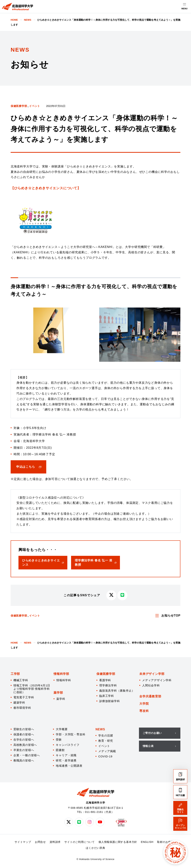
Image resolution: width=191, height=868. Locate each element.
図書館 (60, 750)
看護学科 (105, 680)
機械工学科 (21, 680)
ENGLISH (147, 842)
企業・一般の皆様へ (27, 755)
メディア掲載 (107, 751)
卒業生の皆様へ (24, 750)
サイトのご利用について (80, 842)
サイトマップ (23, 842)
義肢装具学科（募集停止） (117, 691)
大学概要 (62, 729)
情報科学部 (61, 674)
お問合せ (40, 842)
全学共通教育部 (150, 696)
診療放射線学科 (110, 701)
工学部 (15, 674)
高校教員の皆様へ (25, 745)
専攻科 (144, 711)
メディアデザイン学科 (157, 680)
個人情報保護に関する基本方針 (118, 842)
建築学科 (19, 703)
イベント (35, 106)
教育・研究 (106, 741)
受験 (59, 740)
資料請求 (55, 842)
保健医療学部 (19, 106)
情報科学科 (64, 680)
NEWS (100, 729)
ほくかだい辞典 (95, 848)
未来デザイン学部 (152, 674)
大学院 (144, 704)
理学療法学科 (108, 685)
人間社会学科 (151, 685)
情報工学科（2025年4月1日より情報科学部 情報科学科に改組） (32, 689)
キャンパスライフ (68, 745)
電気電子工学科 (24, 697)
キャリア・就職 (66, 755)
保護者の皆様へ (24, 734)
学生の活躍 (106, 735)
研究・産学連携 (66, 760)
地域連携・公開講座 (69, 766)
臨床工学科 (107, 696)
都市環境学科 (22, 708)
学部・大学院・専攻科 (71, 734)
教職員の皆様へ (24, 760)
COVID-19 (105, 756)
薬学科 (61, 699)
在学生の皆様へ (24, 740)
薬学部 (58, 693)
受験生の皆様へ (24, 729)
